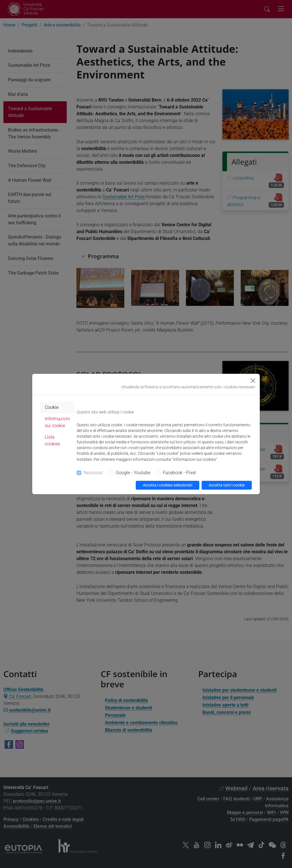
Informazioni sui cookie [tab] (57, 422)
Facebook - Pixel (179, 473)
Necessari (93, 473)
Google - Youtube (133, 473)
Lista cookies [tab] (52, 440)
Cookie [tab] (52, 407)
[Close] (253, 381)
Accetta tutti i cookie (227, 485)
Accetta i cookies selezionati (168, 485)
